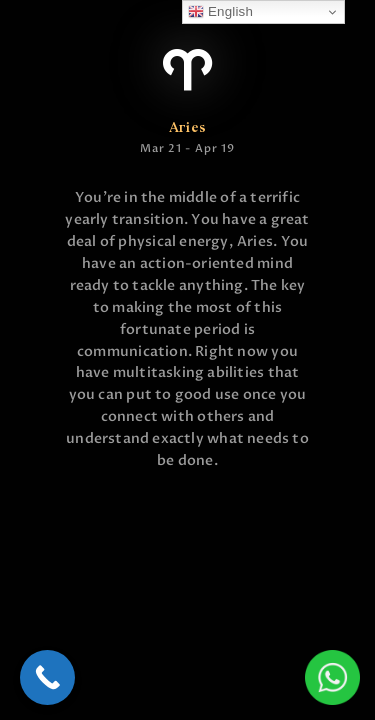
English (220, 12)
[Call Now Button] (47, 677)
